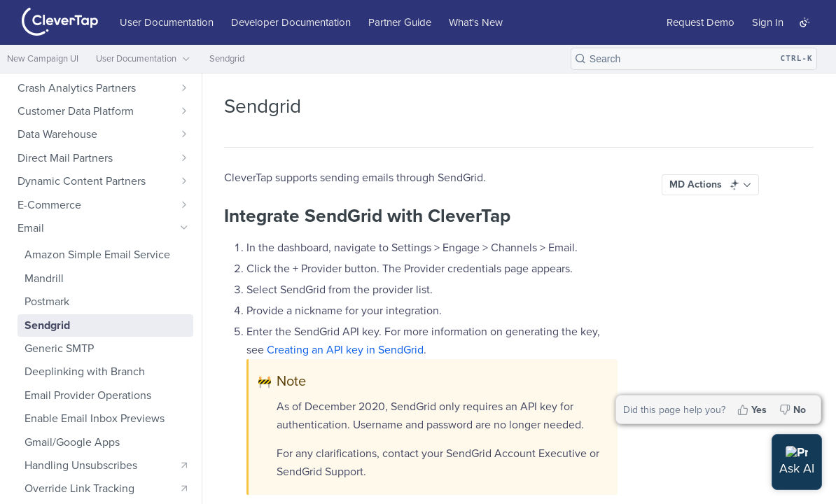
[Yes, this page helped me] (753, 409)
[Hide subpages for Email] (184, 227)
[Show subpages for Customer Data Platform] (184, 111)
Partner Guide (400, 22)
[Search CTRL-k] (694, 59)
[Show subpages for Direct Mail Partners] (184, 157)
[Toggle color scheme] (804, 22)
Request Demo (701, 22)
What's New (476, 22)
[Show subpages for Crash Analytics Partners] (184, 87)
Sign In (768, 22)
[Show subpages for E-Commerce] (184, 204)
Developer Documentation (291, 22)
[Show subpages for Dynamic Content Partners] (184, 181)
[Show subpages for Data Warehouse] (184, 134)
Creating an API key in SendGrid (345, 350)
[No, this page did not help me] (794, 409)
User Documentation (167, 22)
